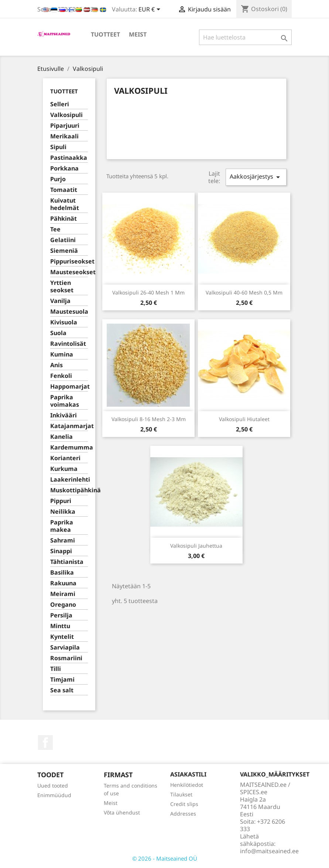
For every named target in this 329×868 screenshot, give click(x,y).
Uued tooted (53, 786)
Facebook (45, 743)
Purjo (58, 179)
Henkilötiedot (187, 785)
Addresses (183, 814)
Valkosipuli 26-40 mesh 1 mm (148, 292)
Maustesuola (69, 312)
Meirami (63, 594)
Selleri (60, 104)
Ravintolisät (68, 344)
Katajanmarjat (69, 426)
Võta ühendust (122, 812)
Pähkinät (64, 219)
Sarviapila (65, 647)
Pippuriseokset (69, 261)
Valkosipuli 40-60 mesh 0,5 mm (244, 292)
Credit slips (184, 804)
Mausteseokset (69, 272)
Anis (56, 365)
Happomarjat (69, 387)
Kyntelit (62, 637)
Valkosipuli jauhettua (196, 546)
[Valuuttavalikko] (151, 10)
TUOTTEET (105, 34)
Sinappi (61, 551)
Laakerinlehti (69, 480)
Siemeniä (64, 251)
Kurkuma (64, 469)
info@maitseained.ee (269, 851)
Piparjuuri (65, 126)
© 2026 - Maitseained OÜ (165, 858)
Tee (55, 229)
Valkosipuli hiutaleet (244, 419)
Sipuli (58, 147)
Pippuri (61, 501)
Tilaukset (181, 794)
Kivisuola (64, 322)
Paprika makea (62, 526)
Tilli (56, 669)
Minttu (60, 626)
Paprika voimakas (65, 401)
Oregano (63, 605)
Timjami (62, 680)
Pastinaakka (69, 158)
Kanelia (61, 437)
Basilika (62, 573)
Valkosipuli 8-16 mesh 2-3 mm (149, 419)
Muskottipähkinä (69, 490)
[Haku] (245, 37)
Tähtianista (67, 562)
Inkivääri (64, 415)
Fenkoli (61, 376)
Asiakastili (188, 774)
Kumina (62, 354)
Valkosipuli (66, 115)
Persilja (61, 615)
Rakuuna (63, 583)
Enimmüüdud (54, 795)
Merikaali (64, 136)
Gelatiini (63, 240)
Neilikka (63, 512)
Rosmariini (66, 658)
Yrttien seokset (62, 287)
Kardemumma (69, 447)
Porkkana (64, 168)
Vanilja (60, 301)
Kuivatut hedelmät (65, 204)
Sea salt (62, 690)
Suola (58, 333)
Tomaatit (64, 190)
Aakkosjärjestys (256, 177)
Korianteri (65, 458)
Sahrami (63, 540)
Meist (138, 34)
